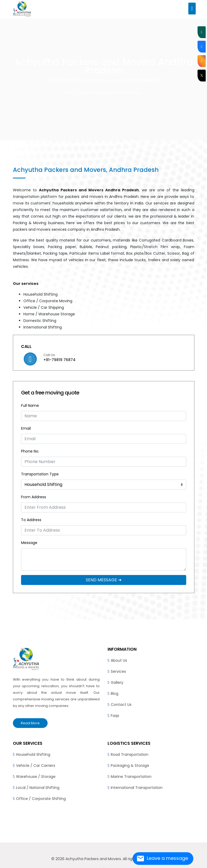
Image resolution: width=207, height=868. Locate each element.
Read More (30, 723)
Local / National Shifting (38, 788)
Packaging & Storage (130, 766)
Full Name (30, 405)
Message (29, 543)
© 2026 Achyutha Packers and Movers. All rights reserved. (104, 859)
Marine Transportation (131, 777)
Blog (115, 694)
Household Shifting (33, 754)
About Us (119, 660)
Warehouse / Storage (36, 777)
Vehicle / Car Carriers (36, 766)
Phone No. (30, 451)
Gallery (117, 682)
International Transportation (137, 788)
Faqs (115, 716)
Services (118, 671)
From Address (34, 497)
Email (26, 428)
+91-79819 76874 (59, 360)
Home (69, 93)
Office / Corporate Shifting (41, 799)
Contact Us (121, 705)
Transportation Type (40, 474)
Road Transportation (130, 754)
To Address (31, 520)
